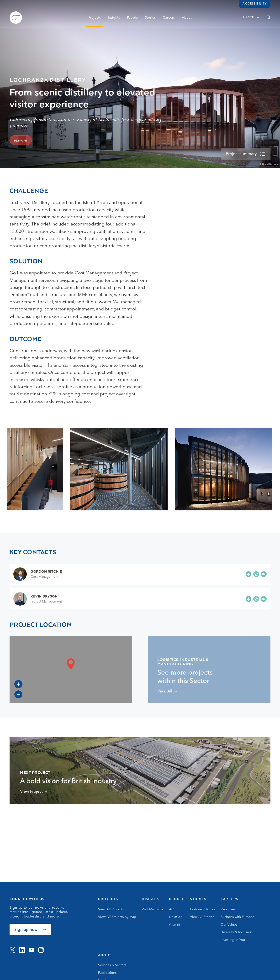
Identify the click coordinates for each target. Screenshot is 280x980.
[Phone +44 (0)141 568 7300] (256, 574)
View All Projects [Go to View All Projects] (111, 909)
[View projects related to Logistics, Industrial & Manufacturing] (167, 691)
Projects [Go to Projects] (108, 899)
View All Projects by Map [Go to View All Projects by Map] (117, 917)
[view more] (246, 154)
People (132, 18)
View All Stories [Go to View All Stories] (202, 917)
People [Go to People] (177, 899)
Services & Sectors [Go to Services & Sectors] (112, 965)
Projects (95, 18)
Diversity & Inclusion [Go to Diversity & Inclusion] (236, 932)
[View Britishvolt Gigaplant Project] (34, 792)
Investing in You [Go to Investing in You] (233, 940)
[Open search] (269, 18)
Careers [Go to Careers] (230, 899)
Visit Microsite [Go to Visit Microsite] (153, 909)
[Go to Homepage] (16, 18)
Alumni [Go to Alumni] (174, 925)
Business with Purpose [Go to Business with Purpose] (237, 917)
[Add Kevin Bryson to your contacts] (248, 599)
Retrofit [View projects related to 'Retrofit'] (21, 141)
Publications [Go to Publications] (107, 973)
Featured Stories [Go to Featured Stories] (202, 909)
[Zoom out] (18, 694)
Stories (150, 18)
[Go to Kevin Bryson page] (38, 599)
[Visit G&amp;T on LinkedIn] (22, 950)
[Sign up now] (30, 930)
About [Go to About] (105, 955)
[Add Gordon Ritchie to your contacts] (248, 574)
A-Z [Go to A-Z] (172, 909)
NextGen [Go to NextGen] (176, 917)
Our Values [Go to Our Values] (229, 925)
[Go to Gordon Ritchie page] (38, 574)
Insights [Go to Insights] (151, 899)
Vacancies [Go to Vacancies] (228, 909)
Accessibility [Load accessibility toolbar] (255, 4)
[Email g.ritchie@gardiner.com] (264, 574)
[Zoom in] (18, 684)
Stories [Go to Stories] (198, 899)
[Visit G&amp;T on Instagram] (41, 950)
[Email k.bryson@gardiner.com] (264, 599)
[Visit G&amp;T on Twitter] (12, 950)
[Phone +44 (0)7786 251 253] (256, 599)
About (187, 18)
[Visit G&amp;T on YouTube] (32, 950)
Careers (169, 18)
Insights (114, 18)
